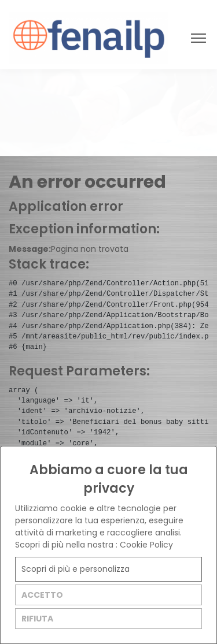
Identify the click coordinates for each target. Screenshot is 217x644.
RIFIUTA (37, 619)
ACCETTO (42, 595)
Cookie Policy (146, 545)
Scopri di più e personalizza (76, 569)
